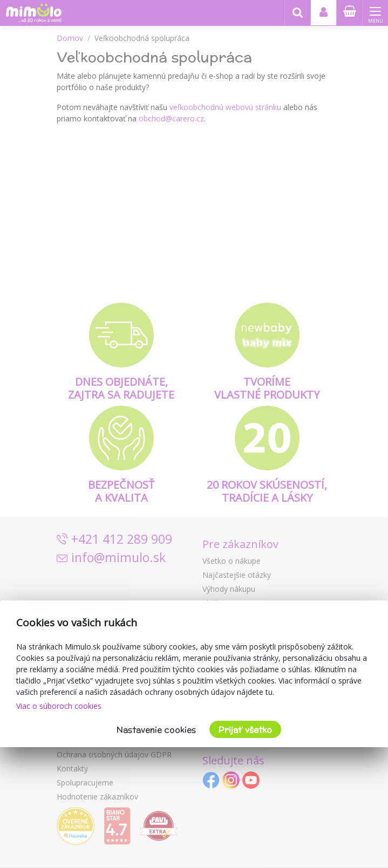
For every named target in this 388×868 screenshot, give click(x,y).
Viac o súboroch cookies (59, 706)
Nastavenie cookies (156, 730)
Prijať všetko (245, 730)
